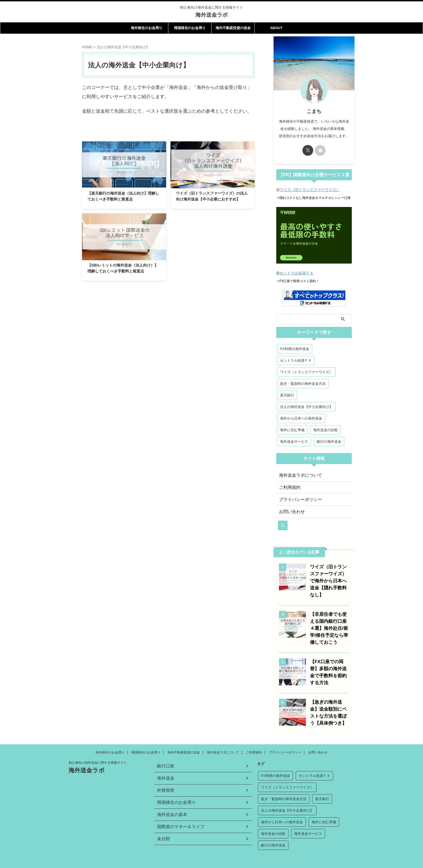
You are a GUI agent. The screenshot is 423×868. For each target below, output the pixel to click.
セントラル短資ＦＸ (294, 273)
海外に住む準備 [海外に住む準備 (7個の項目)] (292, 429)
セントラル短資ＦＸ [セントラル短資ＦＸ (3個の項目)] (296, 360)
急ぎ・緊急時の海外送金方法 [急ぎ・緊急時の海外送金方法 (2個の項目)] (303, 383)
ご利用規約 (288, 487)
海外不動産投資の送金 (233, 28)
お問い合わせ (290, 511)
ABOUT (276, 28)
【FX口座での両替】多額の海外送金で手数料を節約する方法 (329, 661)
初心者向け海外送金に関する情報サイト (98, 754)
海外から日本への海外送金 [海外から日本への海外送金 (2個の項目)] (301, 418)
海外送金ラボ (211, 15)
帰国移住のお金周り (190, 28)
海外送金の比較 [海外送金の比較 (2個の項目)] (325, 429)
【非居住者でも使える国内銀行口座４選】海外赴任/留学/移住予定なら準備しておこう (329, 621)
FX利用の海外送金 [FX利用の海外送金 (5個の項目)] (295, 348)
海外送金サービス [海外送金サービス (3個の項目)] (294, 441)
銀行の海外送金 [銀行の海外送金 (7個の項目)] (329, 441)
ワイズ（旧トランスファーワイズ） (305, 190)
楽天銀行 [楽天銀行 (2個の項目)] (287, 395)
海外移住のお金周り (147, 28)
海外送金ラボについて (298, 475)
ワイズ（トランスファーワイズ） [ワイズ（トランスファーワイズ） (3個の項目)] (306, 371)
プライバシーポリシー (298, 499)
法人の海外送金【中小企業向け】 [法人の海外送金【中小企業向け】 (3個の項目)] (306, 406)
